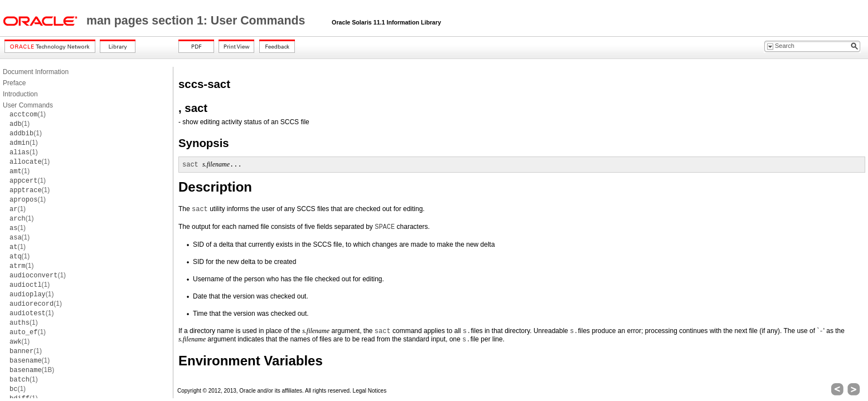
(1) (28, 114)
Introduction (20, 94)
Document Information (36, 72)
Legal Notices (370, 391)
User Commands (28, 105)
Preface (14, 83)
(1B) (32, 370)
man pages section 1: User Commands (197, 21)
